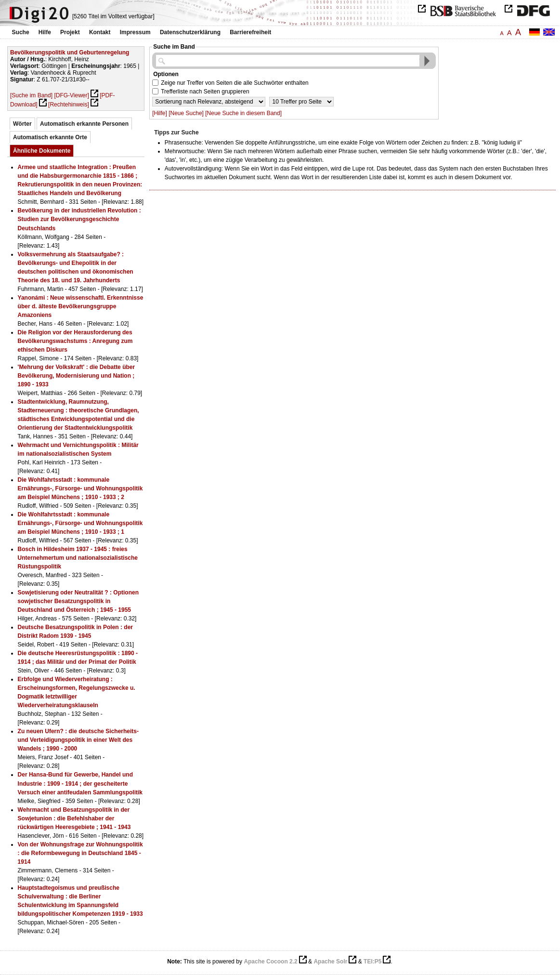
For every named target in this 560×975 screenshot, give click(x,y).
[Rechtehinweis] (69, 105)
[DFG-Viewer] (71, 95)
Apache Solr (330, 962)
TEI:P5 (372, 962)
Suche (21, 32)
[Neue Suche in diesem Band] (243, 113)
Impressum (135, 32)
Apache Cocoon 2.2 (270, 962)
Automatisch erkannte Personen (84, 124)
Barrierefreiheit (250, 32)
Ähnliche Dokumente (42, 151)
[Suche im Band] (31, 95)
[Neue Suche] (186, 113)
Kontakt (100, 32)
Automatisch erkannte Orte (50, 137)
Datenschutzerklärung (190, 32)
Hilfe (45, 32)
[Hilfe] (160, 113)
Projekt (70, 32)
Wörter (22, 124)
